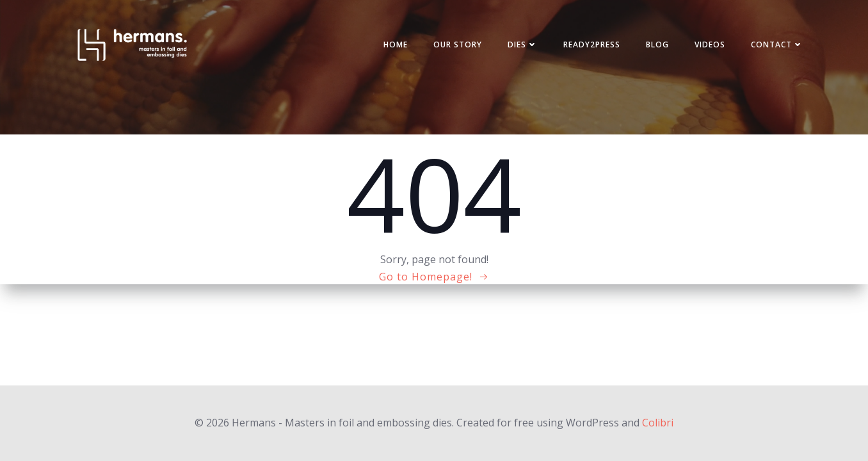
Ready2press (592, 44)
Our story (458, 44)
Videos (710, 44)
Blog (657, 44)
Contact (777, 44)
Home (396, 44)
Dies (523, 44)
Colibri (658, 423)
